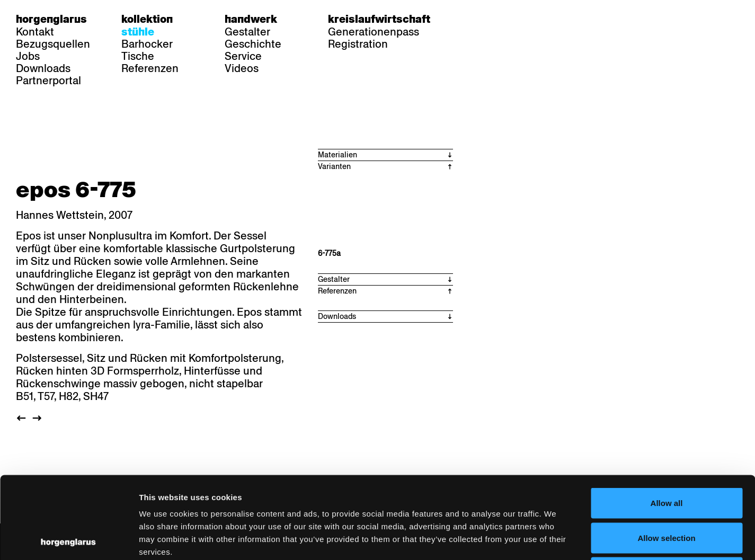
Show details (554, 539)
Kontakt (35, 32)
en (512, 19)
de (471, 19)
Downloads (43, 68)
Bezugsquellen (53, 44)
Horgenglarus (51, 19)
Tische (138, 56)
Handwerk (251, 19)
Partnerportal (48, 81)
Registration (358, 44)
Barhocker (147, 44)
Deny (667, 490)
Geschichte (253, 44)
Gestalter (247, 32)
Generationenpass (374, 32)
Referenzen (150, 68)
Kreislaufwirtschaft (379, 19)
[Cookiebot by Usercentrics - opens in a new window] (69, 539)
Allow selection (666, 456)
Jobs (28, 56)
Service (243, 56)
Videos (242, 68)
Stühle (138, 32)
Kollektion (147, 19)
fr (492, 19)
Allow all (667, 421)
